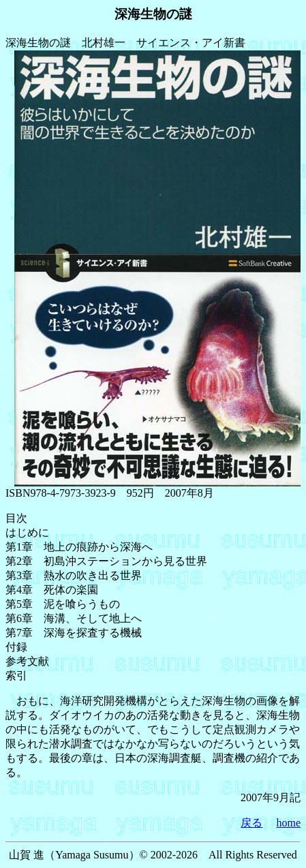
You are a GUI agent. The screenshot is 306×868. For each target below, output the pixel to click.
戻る (251, 823)
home (288, 823)
